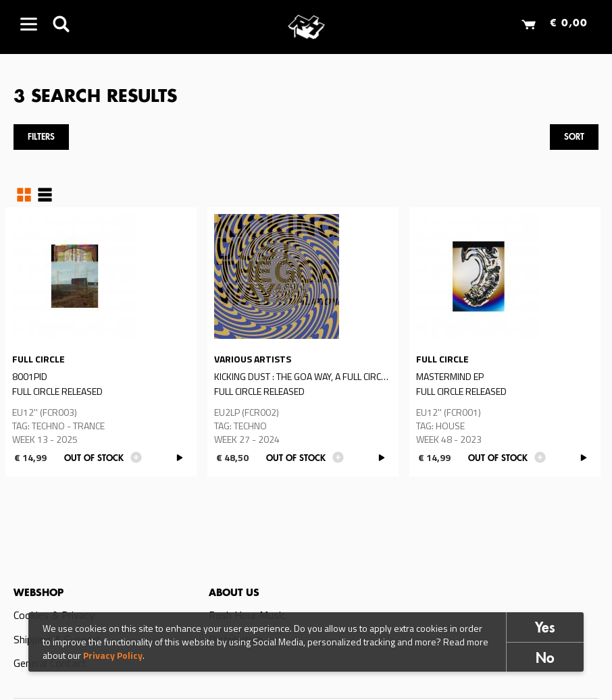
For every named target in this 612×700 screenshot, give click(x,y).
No (545, 660)
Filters (41, 137)
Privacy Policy (113, 656)
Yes (545, 629)
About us (234, 593)
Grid (24, 195)
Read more (101, 342)
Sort (574, 137)
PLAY (179, 458)
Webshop (39, 593)
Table (45, 195)
